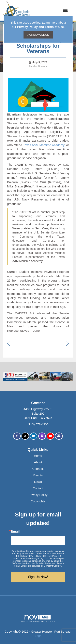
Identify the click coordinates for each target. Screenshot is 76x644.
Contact (38, 488)
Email (15, 532)
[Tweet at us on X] (25, 436)
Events (38, 475)
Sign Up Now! (38, 577)
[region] (67, 344)
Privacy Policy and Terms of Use (40, 27)
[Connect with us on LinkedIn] (34, 436)
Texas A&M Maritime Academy (44, 145)
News (38, 482)
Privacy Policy (38, 495)
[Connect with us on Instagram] (42, 436)
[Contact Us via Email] (59, 436)
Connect (38, 469)
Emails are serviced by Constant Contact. (41, 566)
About (38, 462)
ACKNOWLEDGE (38, 35)
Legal (39, 636)
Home (38, 456)
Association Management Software (38, 619)
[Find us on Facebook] (17, 436)
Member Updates (38, 66)
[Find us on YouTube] (50, 436)
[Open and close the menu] (51, 10)
